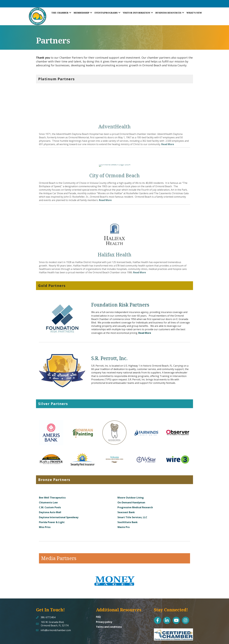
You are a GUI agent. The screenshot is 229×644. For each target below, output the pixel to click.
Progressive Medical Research (135, 493)
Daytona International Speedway (59, 503)
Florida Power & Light (52, 508)
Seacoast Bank (126, 498)
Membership (81, 13)
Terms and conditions (109, 613)
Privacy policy (104, 608)
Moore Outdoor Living (131, 483)
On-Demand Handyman (131, 488)
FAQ (98, 603)
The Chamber (60, 13)
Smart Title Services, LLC (132, 503)
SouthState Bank (128, 508)
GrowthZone (149, 640)
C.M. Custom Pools (50, 493)
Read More (145, 319)
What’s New (194, 13)
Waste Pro (124, 513)
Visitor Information (136, 13)
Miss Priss (45, 513)
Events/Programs (106, 13)
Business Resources (168, 13)
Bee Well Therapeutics (52, 483)
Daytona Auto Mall (50, 498)
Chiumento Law (48, 488)
